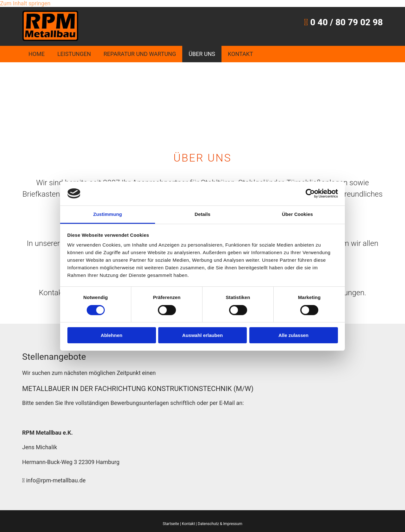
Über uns (202, 54)
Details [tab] (202, 214)
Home (37, 54)
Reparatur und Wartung (140, 54)
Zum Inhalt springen (25, 3)
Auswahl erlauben (202, 335)
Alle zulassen (293, 335)
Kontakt (240, 54)
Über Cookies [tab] (297, 214)
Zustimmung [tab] (108, 214)
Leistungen (74, 54)
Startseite (171, 524)
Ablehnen (111, 335)
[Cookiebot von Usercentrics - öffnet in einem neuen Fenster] (310, 193)
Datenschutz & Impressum (220, 524)
